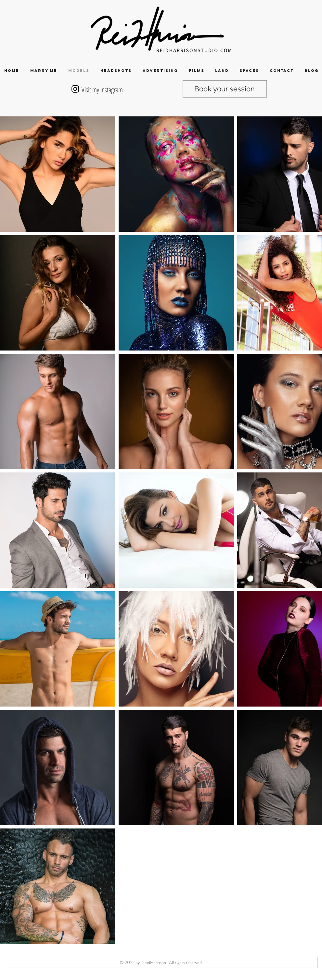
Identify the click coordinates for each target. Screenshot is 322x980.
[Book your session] (225, 89)
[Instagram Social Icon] (75, 89)
